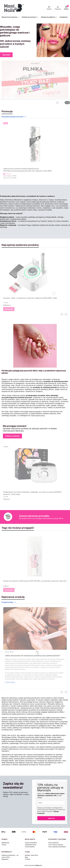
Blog (26, 857)
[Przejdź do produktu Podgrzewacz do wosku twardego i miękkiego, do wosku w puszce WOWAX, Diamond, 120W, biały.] (36, 467)
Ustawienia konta (30, 845)
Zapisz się (51, 818)
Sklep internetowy (33, 865)
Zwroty (4, 845)
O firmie (27, 859)
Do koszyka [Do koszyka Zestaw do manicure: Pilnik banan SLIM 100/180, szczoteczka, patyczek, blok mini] (9, 590)
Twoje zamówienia (31, 843)
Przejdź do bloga (9, 602)
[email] (51, 803)
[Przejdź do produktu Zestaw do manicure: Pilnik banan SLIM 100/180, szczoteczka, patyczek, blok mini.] (35, 556)
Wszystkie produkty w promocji (14, 117)
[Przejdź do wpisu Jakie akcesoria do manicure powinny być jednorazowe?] (35, 628)
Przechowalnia (30, 847)
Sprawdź (6, 55)
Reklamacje (5, 843)
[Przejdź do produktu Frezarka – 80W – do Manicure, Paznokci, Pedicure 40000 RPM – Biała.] (30, 274)
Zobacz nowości (12, 436)
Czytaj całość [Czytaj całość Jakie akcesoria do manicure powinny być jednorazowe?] (10, 682)
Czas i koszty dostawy (56, 845)
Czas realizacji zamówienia (57, 847)
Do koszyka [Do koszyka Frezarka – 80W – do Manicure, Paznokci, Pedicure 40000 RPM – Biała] (9, 309)
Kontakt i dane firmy (31, 855)
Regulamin (5, 859)
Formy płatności (53, 843)
